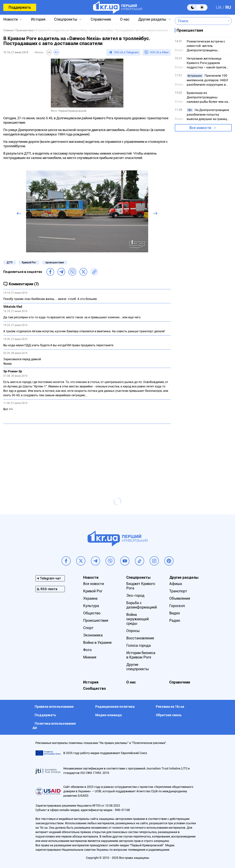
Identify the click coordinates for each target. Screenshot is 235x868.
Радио (175, 620)
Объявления (180, 598)
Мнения (90, 657)
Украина (90, 598)
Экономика (93, 635)
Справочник (101, 19)
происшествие (55, 262)
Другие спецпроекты (138, 667)
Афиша (176, 584)
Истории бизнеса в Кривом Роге (141, 655)
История (38, 19)
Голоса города (139, 645)
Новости (10, 19)
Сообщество (95, 688)
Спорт (88, 628)
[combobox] (201, 21)
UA (219, 7)
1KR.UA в (126, 52)
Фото (87, 650)
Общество (92, 613)
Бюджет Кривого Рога (141, 586)
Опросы (133, 631)
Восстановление (140, 638)
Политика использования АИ (54, 726)
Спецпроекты (66, 19)
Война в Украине (97, 643)
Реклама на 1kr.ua (170, 707)
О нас (125, 19)
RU (228, 7)
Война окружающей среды (138, 619)
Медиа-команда (109, 715)
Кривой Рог (29, 262)
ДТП (10, 262)
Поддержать (20, 7)
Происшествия (96, 620)
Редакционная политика (115, 707)
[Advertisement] (87, 453)
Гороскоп (177, 606)
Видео (175, 613)
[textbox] (201, 21)
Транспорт (178, 591)
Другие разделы (152, 19)
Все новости (200, 128)
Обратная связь (169, 715)
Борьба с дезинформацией (142, 605)
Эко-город (135, 595)
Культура (91, 606)
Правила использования (54, 707)
